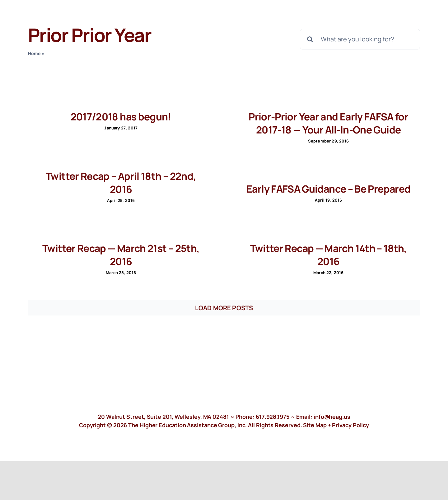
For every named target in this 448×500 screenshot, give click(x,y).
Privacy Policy (350, 425)
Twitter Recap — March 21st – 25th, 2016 (121, 255)
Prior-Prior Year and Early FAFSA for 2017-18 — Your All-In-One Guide (328, 123)
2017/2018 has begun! (121, 117)
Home (34, 53)
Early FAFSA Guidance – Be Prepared (328, 189)
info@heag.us (332, 417)
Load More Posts (224, 308)
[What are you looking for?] (360, 39)
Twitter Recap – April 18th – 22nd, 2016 (121, 183)
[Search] (310, 39)
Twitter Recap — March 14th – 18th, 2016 (329, 255)
